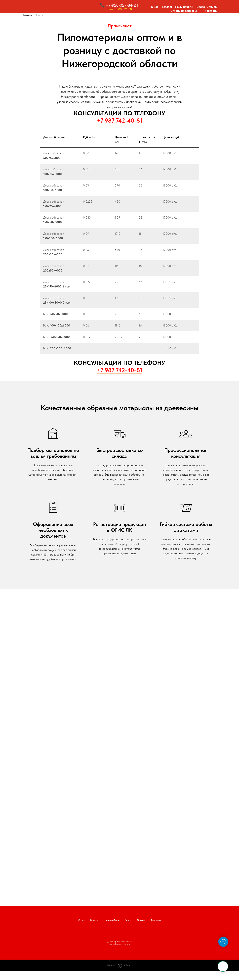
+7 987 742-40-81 (120, 120)
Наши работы (184, 7)
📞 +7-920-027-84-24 (119, 5)
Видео (201, 7)
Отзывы (212, 7)
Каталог (167, 7)
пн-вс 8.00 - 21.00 (120, 9)
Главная (27, 15)
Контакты (211, 11)
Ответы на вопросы (184, 11)
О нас (155, 7)
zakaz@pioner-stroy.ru (119, 944)
